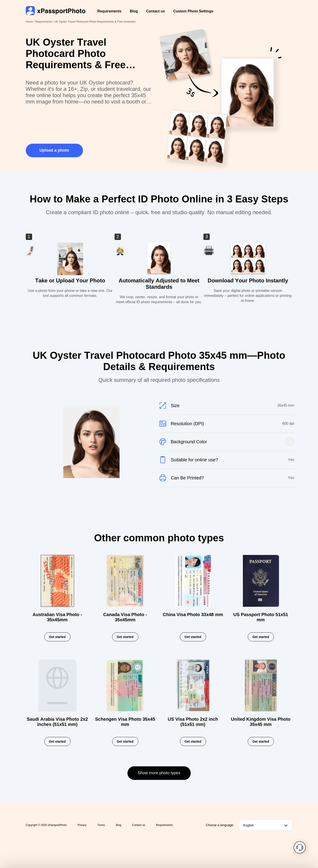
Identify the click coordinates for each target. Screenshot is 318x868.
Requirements (110, 11)
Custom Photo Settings (193, 11)
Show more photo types (159, 773)
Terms (101, 825)
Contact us (156, 11)
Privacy (82, 825)
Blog (134, 11)
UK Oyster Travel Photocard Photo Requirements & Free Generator (95, 22)
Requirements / (45, 22)
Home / (30, 22)
